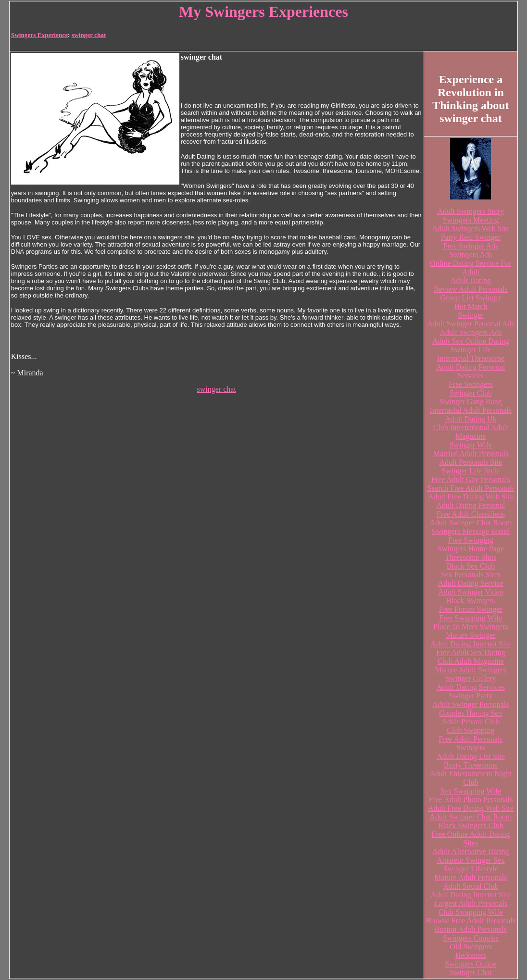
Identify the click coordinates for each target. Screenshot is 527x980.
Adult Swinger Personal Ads (471, 324)
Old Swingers (471, 947)
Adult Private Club (471, 722)
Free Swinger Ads (471, 246)
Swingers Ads (471, 254)
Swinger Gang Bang (471, 402)
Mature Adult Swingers (471, 670)
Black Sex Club (471, 566)
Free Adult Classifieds (471, 514)
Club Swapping (471, 730)
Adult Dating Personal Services (471, 371)
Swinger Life (471, 350)
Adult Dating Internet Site (471, 644)
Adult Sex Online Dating (471, 341)
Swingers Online (471, 964)
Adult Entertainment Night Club (471, 778)
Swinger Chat (471, 973)
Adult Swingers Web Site (471, 229)
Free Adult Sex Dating (471, 652)
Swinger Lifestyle (471, 869)
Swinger (471, 315)
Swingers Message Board (471, 531)
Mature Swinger (471, 635)
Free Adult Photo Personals (471, 800)
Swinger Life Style (471, 471)
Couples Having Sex (471, 713)
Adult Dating (471, 280)
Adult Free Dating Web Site (471, 497)
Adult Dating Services (471, 687)
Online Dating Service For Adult (471, 267)
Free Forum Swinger (471, 609)
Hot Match (471, 306)
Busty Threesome (471, 765)
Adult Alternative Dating (471, 851)
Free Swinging (471, 540)
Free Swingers (471, 384)
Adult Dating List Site (471, 756)
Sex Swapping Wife (471, 791)
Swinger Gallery (471, 678)
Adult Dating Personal (471, 505)
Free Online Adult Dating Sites (471, 838)
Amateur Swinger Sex (471, 860)
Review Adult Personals (471, 289)
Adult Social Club (471, 886)
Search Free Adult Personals (471, 488)
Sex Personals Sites (471, 575)
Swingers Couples (471, 938)
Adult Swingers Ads (471, 332)
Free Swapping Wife (471, 618)
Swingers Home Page (471, 549)
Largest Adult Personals (471, 903)
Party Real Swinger (471, 237)
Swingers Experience (39, 35)
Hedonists (471, 955)
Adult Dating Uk (471, 419)
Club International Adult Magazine (471, 432)
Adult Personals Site (471, 462)
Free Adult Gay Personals (471, 479)
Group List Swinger (471, 298)
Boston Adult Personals (471, 929)
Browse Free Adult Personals (471, 921)
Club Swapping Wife (471, 912)
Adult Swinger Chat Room (471, 523)
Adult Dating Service (471, 583)
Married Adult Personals (471, 453)
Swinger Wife (471, 445)
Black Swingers (471, 601)
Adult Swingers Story (471, 211)
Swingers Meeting (471, 220)
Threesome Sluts (471, 557)
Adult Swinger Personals (471, 704)
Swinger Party (471, 696)
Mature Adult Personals (471, 877)
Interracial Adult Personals (471, 410)
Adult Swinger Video (471, 592)
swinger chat (89, 35)
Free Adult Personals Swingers (471, 743)
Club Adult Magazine (471, 661)
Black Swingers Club (471, 825)
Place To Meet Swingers (471, 626)
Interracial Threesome (471, 358)
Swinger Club (471, 393)
